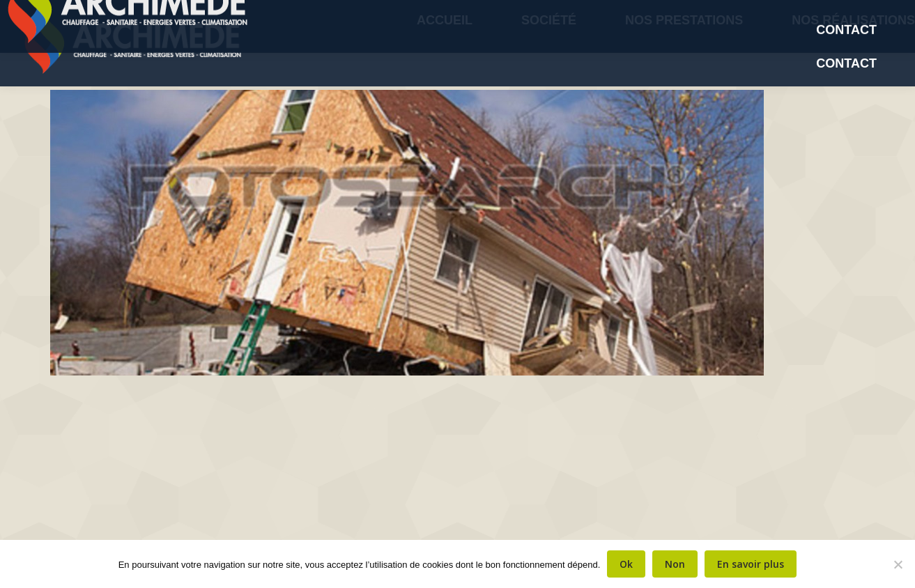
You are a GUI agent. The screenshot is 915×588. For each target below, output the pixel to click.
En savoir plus (751, 564)
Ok (626, 564)
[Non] (898, 564)
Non (675, 564)
